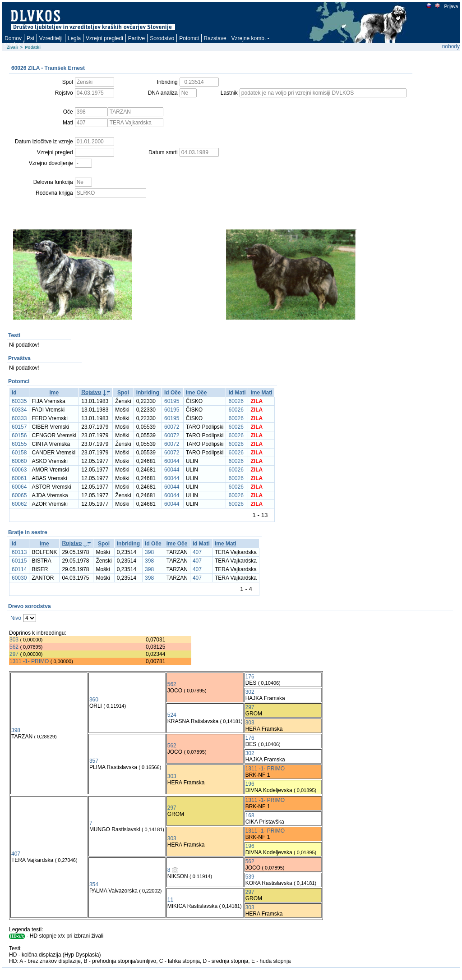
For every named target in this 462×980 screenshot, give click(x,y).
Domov (13, 38)
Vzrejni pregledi (104, 38)
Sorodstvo (162, 38)
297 (14, 654)
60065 (19, 495)
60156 (19, 435)
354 (94, 884)
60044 (172, 461)
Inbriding (148, 393)
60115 (19, 561)
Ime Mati (261, 393)
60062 (19, 504)
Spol (123, 393)
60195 (172, 401)
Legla (74, 38)
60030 (19, 578)
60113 (19, 552)
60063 (19, 470)
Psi (30, 38)
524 (172, 715)
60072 (172, 427)
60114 (19, 569)
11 (170, 900)
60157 (19, 427)
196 (250, 784)
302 (250, 692)
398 (149, 552)
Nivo (16, 618)
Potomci (189, 38)
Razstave (215, 38)
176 (250, 677)
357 (94, 761)
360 (94, 700)
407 (197, 552)
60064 (19, 487)
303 (14, 640)
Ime (54, 393)
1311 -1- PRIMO (29, 661)
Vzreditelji (51, 38)
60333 (19, 418)
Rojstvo (91, 392)
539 (250, 877)
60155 (19, 444)
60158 (19, 453)
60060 (19, 461)
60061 (19, 478)
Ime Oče (196, 393)
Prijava (451, 7)
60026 (236, 401)
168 (250, 815)
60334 (19, 410)
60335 (19, 401)
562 (14, 647)
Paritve (136, 38)
